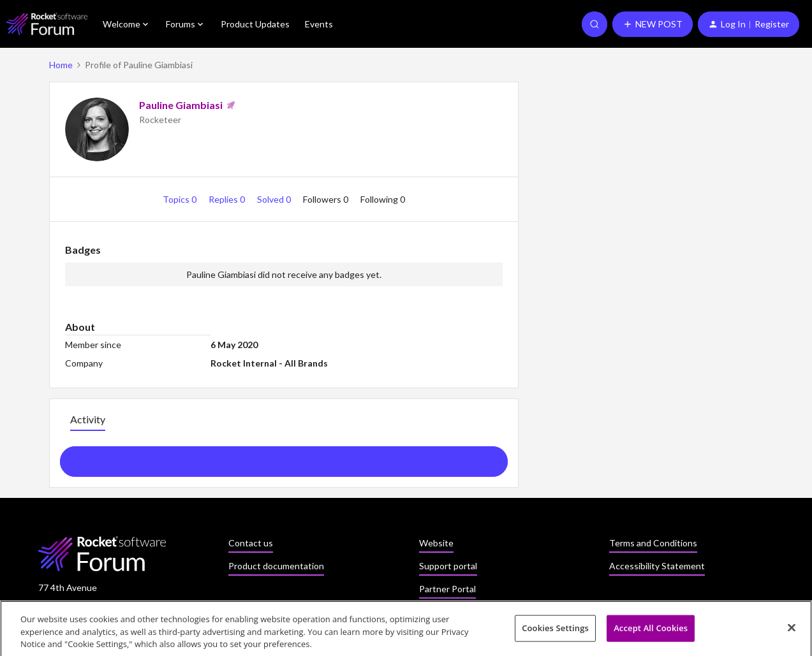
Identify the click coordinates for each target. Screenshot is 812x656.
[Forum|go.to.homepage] (47, 24)
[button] (653, 24)
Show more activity (284, 458)
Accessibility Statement (657, 566)
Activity (88, 419)
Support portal (448, 566)
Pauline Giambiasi (181, 105)
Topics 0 (181, 199)
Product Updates (255, 24)
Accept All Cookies (651, 632)
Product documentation (276, 566)
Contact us (251, 543)
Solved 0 (275, 199)
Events (319, 24)
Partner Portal (447, 589)
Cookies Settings (555, 632)
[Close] (792, 631)
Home (61, 65)
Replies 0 (228, 199)
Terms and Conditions (653, 543)
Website (436, 543)
